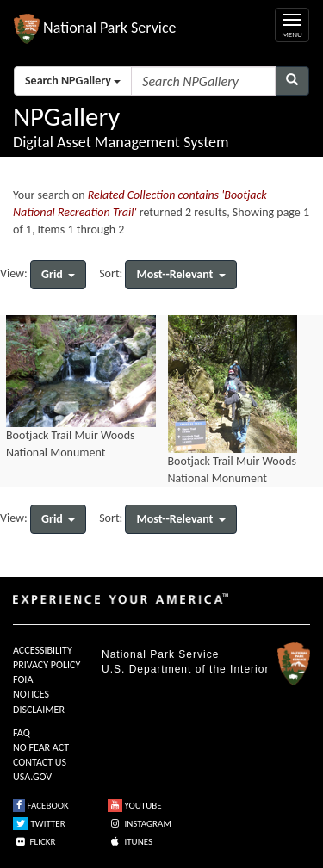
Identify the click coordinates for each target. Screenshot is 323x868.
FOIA (23, 679)
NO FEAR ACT (41, 747)
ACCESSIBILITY (43, 650)
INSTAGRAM (140, 824)
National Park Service (160, 654)
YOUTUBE (135, 806)
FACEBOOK (41, 806)
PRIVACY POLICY (47, 665)
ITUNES (130, 842)
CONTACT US (40, 762)
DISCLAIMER (39, 710)
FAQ (22, 733)
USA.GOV (32, 777)
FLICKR (34, 842)
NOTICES (31, 694)
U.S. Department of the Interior (185, 669)
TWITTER (39, 824)
